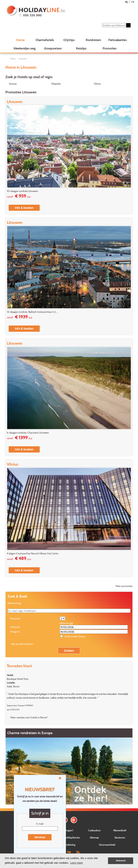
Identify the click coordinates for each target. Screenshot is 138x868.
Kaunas (13, 84)
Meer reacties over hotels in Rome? (29, 717)
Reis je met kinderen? (22, 644)
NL (127, 2)
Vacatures (120, 837)
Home (20, 40)
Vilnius (97, 84)
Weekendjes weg (25, 48)
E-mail (40, 824)
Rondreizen (93, 40)
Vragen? (69, 830)
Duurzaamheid (107, 845)
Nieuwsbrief (120, 830)
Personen (15, 618)
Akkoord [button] (121, 861)
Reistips (81, 48)
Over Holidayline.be (69, 837)
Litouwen (23, 59)
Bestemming (14, 603)
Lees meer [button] (76, 863)
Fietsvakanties (118, 40)
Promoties (110, 48)
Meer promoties (124, 586)
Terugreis (15, 632)
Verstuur (40, 837)
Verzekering (69, 845)
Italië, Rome (13, 686)
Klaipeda (56, 84)
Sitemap (94, 837)
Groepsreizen (53, 48)
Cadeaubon (94, 830)
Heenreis (15, 627)
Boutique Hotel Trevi (18, 679)
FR (133, 2)
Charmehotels (45, 40)
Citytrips (69, 40)
